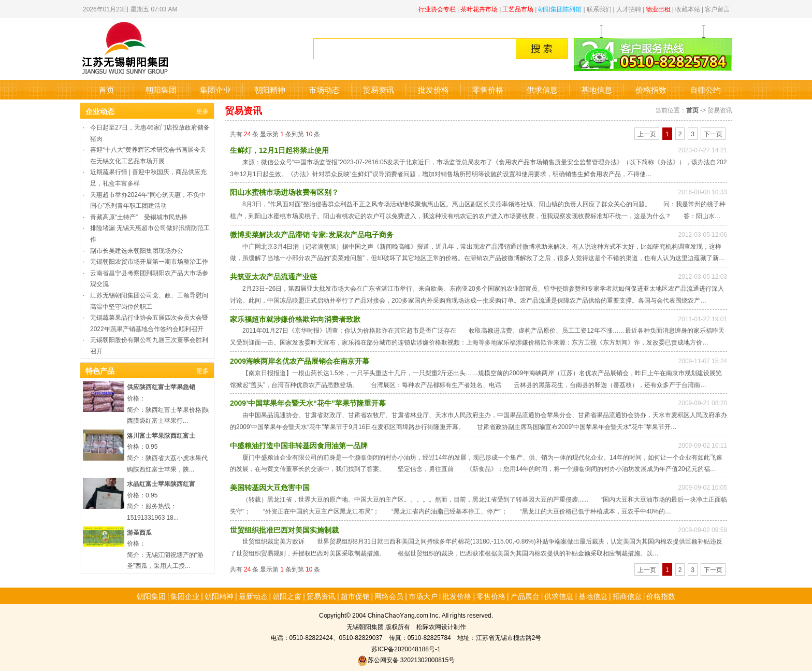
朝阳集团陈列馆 (560, 9)
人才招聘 (629, 9)
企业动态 (100, 111)
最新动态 (253, 596)
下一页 (713, 133)
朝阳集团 (161, 89)
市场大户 (423, 596)
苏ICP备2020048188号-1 (406, 648)
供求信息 (542, 89)
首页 (107, 89)
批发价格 (433, 89)
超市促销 (355, 596)
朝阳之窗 (287, 596)
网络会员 (389, 596)
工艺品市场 (518, 9)
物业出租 (658, 9)
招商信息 (627, 596)
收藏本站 (688, 9)
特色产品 (100, 370)
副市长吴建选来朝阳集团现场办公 (137, 250)
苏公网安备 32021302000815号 (406, 659)
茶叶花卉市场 (479, 9)
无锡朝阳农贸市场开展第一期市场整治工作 (149, 261)
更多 (202, 111)
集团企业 (215, 89)
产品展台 (525, 596)
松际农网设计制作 (441, 626)
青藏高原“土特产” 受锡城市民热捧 (139, 216)
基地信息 (597, 89)
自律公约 (705, 89)
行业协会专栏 (437, 9)
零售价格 (488, 89)
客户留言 (717, 9)
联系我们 (599, 9)
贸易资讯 (379, 89)
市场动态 (324, 89)
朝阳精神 (270, 89)
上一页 (647, 133)
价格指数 (651, 89)
